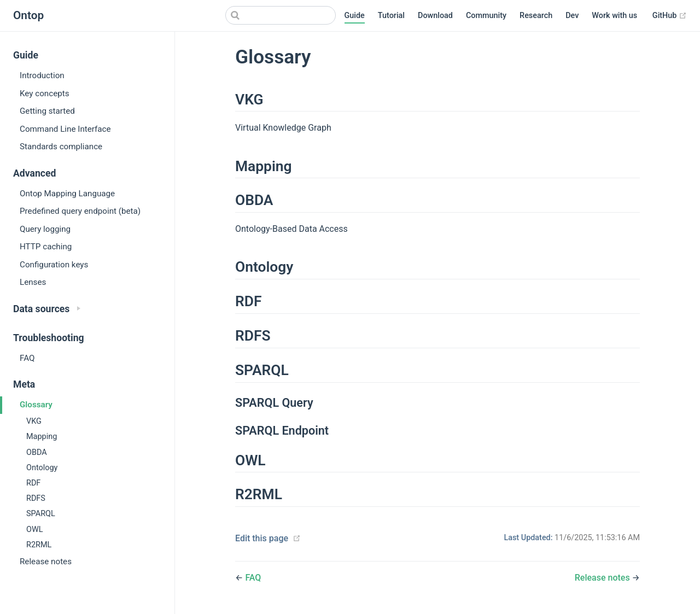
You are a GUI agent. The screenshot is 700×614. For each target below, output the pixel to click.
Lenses (33, 282)
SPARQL (41, 514)
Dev (572, 16)
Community (486, 16)
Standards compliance (61, 147)
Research (536, 16)
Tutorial (391, 16)
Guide (355, 16)
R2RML (39, 545)
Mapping (42, 437)
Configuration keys (54, 265)
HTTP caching (46, 247)
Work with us (614, 16)
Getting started (47, 111)
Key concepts (45, 93)
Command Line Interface (65, 129)
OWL (35, 530)
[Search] (281, 15)
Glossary (36, 405)
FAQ (27, 358)
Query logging (45, 229)
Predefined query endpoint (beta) (80, 211)
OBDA (37, 452)
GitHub (670, 16)
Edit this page (262, 538)
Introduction (42, 75)
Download (435, 16)
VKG (34, 421)
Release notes (46, 562)
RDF (33, 483)
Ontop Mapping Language (67, 194)
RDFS (36, 498)
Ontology (42, 468)
